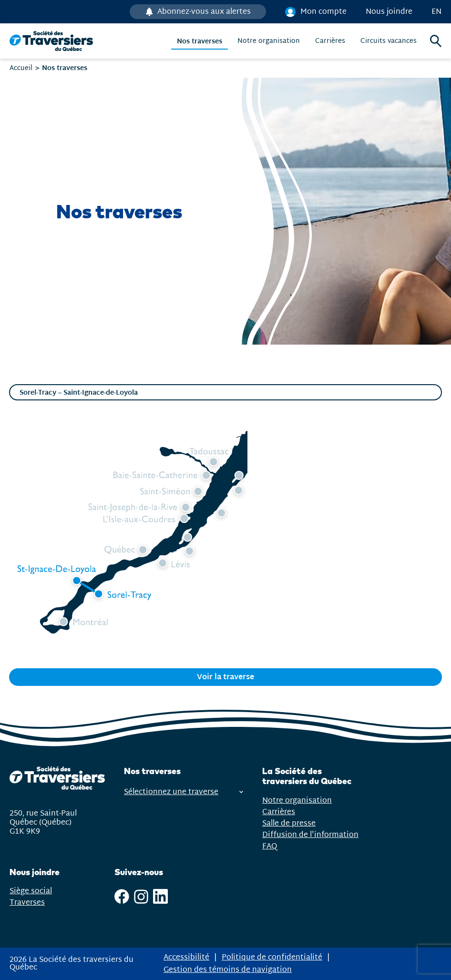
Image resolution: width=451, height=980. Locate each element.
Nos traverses (200, 41)
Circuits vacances (389, 41)
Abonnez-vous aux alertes (203, 12)
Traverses (27, 903)
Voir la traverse (225, 677)
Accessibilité (186, 957)
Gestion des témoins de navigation (228, 970)
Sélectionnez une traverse (184, 792)
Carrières (330, 41)
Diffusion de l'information (310, 835)
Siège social (31, 891)
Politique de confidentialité (272, 957)
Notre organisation (269, 41)
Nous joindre (389, 12)
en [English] (436, 12)
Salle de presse (289, 823)
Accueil (21, 68)
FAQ (270, 846)
